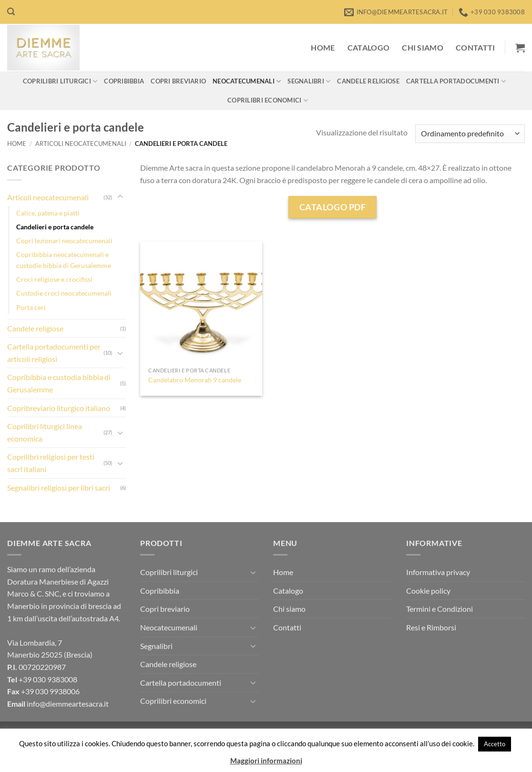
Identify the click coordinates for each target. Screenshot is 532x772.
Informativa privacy (438, 572)
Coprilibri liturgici (60, 81)
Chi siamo (423, 47)
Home (323, 47)
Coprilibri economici (268, 100)
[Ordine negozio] (470, 134)
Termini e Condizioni (440, 609)
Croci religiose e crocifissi (54, 279)
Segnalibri (309, 81)
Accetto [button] (495, 744)
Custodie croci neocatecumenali (64, 293)
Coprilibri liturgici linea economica (45, 432)
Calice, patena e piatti (48, 213)
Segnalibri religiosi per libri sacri (59, 488)
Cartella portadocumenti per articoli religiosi (54, 353)
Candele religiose (368, 81)
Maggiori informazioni (266, 761)
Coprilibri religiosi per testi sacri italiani (51, 463)
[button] (11, 12)
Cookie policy (428, 591)
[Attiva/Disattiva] (120, 197)
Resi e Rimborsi (431, 627)
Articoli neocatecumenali (81, 144)
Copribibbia (124, 81)
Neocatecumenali (247, 81)
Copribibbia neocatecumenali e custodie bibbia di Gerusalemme (64, 260)
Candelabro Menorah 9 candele (195, 380)
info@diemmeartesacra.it (68, 704)
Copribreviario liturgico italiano (59, 408)
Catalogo (369, 47)
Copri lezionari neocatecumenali (64, 241)
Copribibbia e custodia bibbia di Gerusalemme (59, 383)
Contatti (476, 47)
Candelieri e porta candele (55, 227)
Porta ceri (31, 307)
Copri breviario (178, 81)
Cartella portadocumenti (456, 81)
